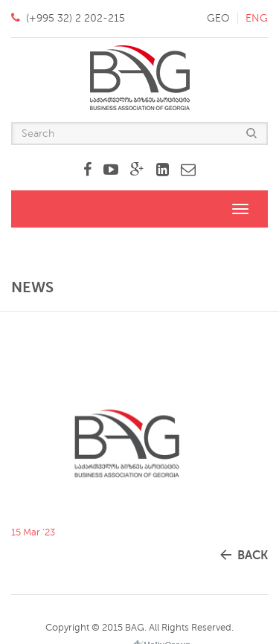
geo (218, 18)
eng (257, 18)
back (253, 556)
